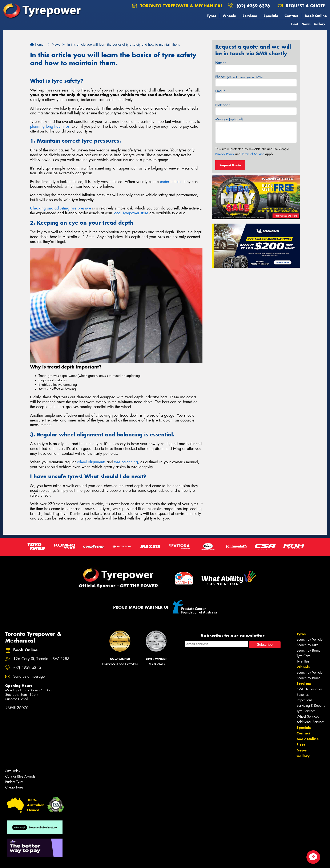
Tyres (211, 16)
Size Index (13, 771)
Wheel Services (308, 716)
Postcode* (223, 105)
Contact (291, 16)
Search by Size (307, 645)
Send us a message (29, 677)
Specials (271, 16)
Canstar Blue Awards (20, 776)
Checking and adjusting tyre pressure (61, 208)
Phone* (239, 77)
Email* (220, 91)
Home (37, 44)
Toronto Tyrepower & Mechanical (177, 6)
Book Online (316, 16)
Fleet (295, 24)
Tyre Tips (303, 661)
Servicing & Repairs (311, 706)
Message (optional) (229, 119)
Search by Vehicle (309, 639)
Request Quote (230, 165)
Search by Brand (309, 650)
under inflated (171, 182)
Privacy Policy (225, 154)
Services (250, 16)
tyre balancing (126, 462)
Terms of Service (253, 154)
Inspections (304, 700)
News (306, 24)
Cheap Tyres (14, 787)
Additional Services (310, 722)
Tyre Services (306, 711)
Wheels (229, 16)
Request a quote (301, 6)
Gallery (319, 24)
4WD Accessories (309, 689)
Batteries (303, 695)
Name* (221, 63)
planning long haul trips (50, 126)
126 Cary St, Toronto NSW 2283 (41, 659)
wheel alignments (91, 462)
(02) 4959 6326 (253, 6)
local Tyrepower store (131, 213)
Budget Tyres (14, 782)
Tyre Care (303, 656)
